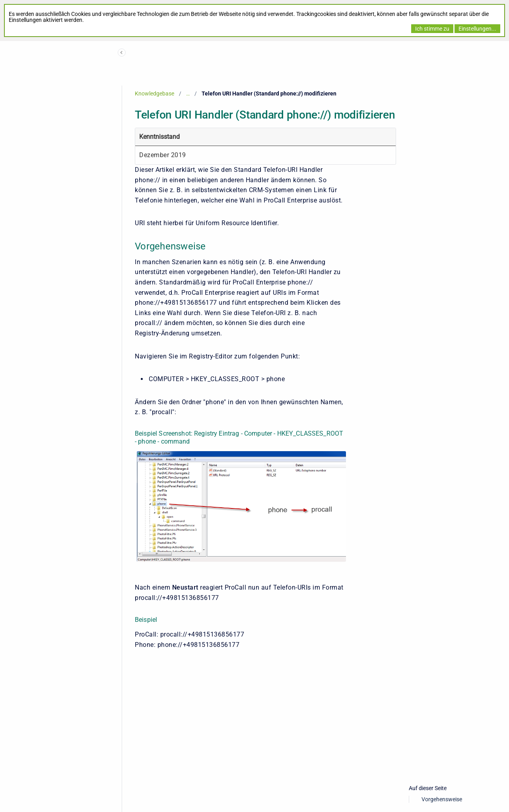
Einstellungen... (477, 29)
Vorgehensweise (442, 799)
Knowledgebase (154, 93)
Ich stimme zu (432, 29)
